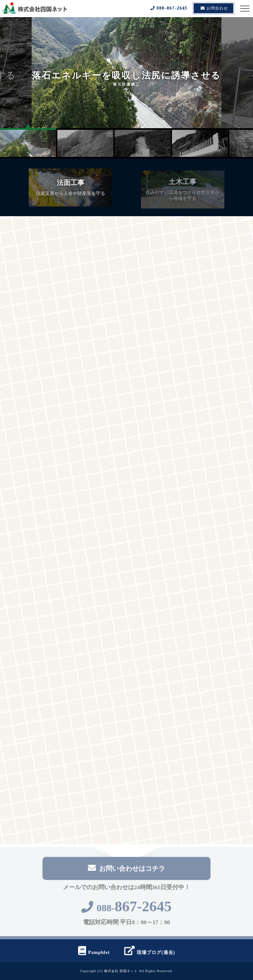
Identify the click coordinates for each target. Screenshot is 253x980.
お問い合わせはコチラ (126, 870)
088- (126, 910)
